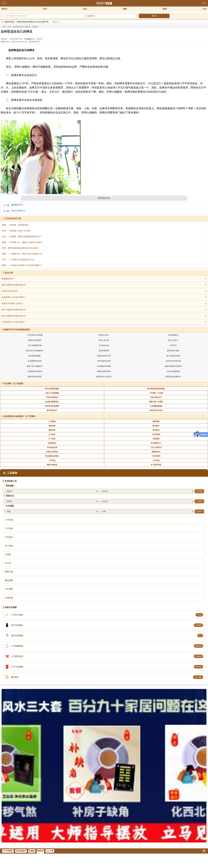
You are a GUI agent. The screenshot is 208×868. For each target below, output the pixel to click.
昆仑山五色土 (173, 340)
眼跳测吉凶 (156, 452)
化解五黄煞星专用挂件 (173, 366)
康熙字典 (52, 430)
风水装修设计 (173, 335)
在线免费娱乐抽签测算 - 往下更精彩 (19, 416)
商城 (165, 9)
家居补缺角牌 (104, 351)
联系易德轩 (21, 851)
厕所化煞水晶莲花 (35, 377)
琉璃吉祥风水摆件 (104, 371)
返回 (4, 3)
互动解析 (199, 501)
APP (204, 9)
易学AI (4, 9)
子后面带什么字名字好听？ (14, 322)
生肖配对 (199, 511)
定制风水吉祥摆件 (35, 340)
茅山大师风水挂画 (173, 356)
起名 (109, 3)
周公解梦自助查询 (52, 456)
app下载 (50, 851)
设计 (45, 9)
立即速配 (199, 491)
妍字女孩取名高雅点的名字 (14, 310)
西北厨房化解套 (35, 356)
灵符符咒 (173, 345)
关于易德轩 (8, 851)
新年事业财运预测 (52, 406)
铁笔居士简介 (104, 335)
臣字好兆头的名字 (10, 291)
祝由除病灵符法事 (104, 356)
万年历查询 (156, 434)
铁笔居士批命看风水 (173, 377)
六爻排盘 (156, 460)
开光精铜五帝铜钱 (104, 366)
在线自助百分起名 (156, 410)
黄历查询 (156, 430)
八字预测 (52, 421)
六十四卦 (52, 439)
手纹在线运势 (52, 447)
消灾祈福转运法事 (104, 361)
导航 (204, 3)
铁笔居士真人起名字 (104, 377)
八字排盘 (52, 460)
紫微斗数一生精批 (156, 402)
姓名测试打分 (156, 443)
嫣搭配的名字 (17, 205)
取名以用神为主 (18, 211)
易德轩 (101, 3)
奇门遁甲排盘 (156, 465)
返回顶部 (204, 852)
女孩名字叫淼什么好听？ (13, 303)
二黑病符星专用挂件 (35, 371)
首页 (4, 27)
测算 (125, 9)
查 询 (154, 16)
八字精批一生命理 (156, 393)
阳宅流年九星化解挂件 (35, 351)
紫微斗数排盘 (52, 465)
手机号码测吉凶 (52, 397)
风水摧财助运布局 (35, 361)
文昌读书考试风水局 (173, 361)
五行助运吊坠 (104, 345)
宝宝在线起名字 (156, 397)
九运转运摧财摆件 (173, 371)
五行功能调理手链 (35, 345)
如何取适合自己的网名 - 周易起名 (26, 27)
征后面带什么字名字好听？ (14, 297)
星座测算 (156, 421)
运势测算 (156, 439)
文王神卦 (52, 434)
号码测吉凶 (52, 443)
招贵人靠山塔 (104, 340)
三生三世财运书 (156, 447)
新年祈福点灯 (52, 410)
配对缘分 (156, 426)
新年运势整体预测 (52, 389)
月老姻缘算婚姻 (156, 406)
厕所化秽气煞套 (173, 351)
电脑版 (32, 851)
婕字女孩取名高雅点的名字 (14, 316)
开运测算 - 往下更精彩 (13, 384)
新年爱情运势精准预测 (156, 389)
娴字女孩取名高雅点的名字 (14, 285)
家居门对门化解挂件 (35, 366)
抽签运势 (52, 426)
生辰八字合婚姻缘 (52, 393)
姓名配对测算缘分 (52, 402)
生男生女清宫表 (52, 452)
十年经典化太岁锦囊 (35, 335)
